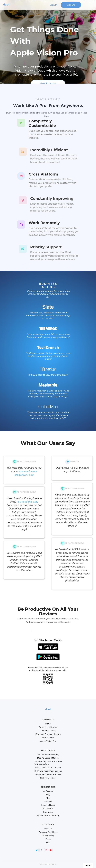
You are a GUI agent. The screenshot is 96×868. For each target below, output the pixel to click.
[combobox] (88, 865)
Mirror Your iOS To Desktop (48, 768)
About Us (48, 829)
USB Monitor (48, 738)
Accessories (48, 809)
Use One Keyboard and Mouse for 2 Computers (48, 763)
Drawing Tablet (48, 731)
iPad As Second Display (48, 755)
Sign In (54, 5)
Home (48, 724)
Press (48, 839)
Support (48, 802)
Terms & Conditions (48, 832)
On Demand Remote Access (48, 774)
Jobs (48, 843)
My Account (48, 791)
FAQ (48, 795)
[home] (6, 5)
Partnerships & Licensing (48, 816)
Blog (48, 798)
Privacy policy (48, 836)
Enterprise (48, 812)
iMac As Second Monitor (48, 758)
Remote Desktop (48, 778)
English (88, 865)
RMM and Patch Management (48, 771)
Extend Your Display (48, 727)
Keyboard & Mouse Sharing (48, 734)
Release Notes (48, 805)
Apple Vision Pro (48, 741)
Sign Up (71, 5)
